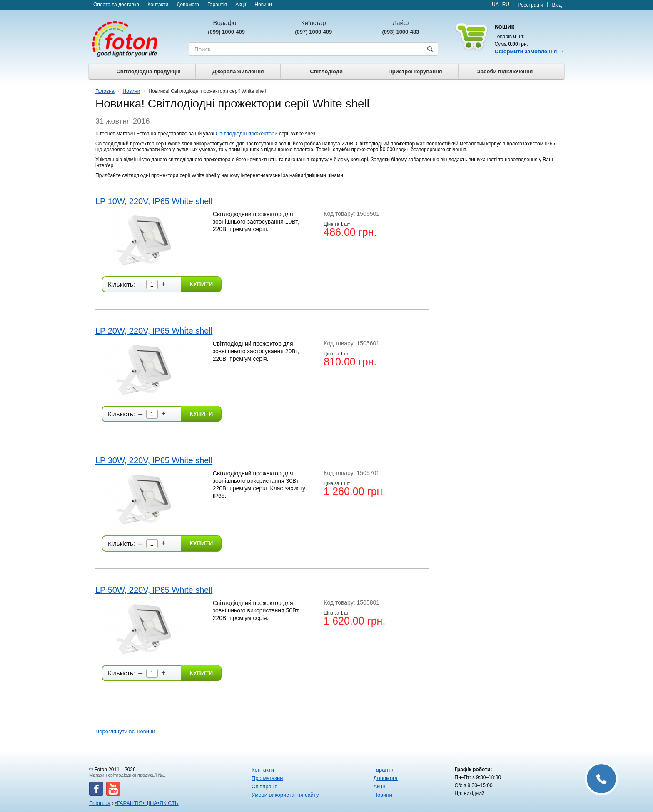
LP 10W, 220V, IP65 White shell (154, 201)
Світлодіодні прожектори (247, 134)
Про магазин (267, 778)
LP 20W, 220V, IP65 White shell (154, 331)
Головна (105, 91)
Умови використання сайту (285, 795)
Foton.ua (100, 803)
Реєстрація (530, 5)
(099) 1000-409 (226, 32)
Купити (201, 284)
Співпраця (264, 786)
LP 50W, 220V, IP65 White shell (154, 590)
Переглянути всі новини (125, 731)
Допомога (188, 5)
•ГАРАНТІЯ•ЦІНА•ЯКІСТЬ (147, 803)
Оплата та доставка (116, 5)
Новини (263, 5)
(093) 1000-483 (400, 32)
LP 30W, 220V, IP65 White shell (154, 460)
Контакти (158, 5)
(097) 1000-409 (313, 32)
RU (506, 5)
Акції (241, 5)
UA (495, 5)
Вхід (557, 5)
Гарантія (217, 5)
